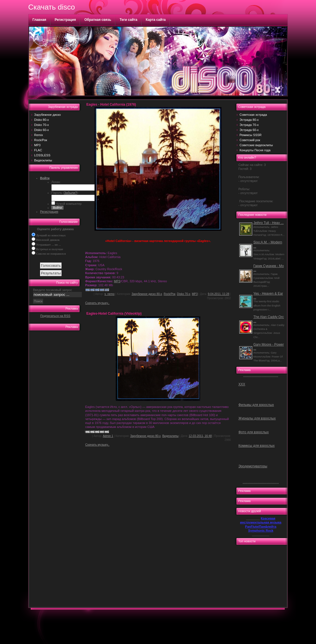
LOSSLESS (42, 155)
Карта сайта (156, 20)
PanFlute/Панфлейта (261, 527)
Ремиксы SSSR (251, 135)
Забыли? (71, 193)
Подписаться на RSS (55, 316)
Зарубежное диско (47, 115)
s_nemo (109, 294)
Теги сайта (129, 20)
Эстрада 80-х (249, 120)
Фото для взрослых (254, 432)
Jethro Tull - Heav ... (268, 223)
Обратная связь (98, 20)
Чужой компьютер (68, 204)
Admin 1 (108, 436)
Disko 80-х (41, 120)
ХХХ (242, 384)
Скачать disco (51, 7)
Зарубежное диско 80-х (147, 294)
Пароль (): (65, 193)
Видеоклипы (43, 160)
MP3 (37, 145)
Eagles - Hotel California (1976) (111, 105)
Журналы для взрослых (257, 418)
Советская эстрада (253, 115)
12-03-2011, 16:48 (200, 436)
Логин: (56, 182)
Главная (39, 20)
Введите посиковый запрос (52, 290)
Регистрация (65, 20)
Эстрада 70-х (249, 125)
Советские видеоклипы (256, 145)
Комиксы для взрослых (257, 446)
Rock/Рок (41, 140)
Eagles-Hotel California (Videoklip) (114, 314)
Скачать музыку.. (97, 303)
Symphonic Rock (261, 530)
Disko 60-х (41, 130)
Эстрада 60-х (249, 130)
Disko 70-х (41, 125)
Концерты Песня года (255, 150)
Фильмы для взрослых (256, 405)
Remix (39, 135)
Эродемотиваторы (253, 466)
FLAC (38, 150)
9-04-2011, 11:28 (218, 294)
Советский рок (250, 140)
